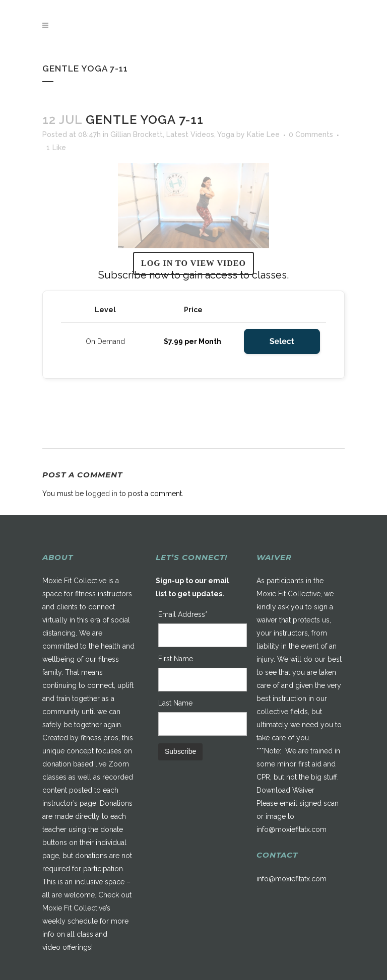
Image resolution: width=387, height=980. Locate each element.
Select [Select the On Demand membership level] (282, 341)
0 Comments (311, 134)
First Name (176, 659)
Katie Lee (263, 134)
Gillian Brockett (137, 134)
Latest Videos (190, 134)
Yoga (226, 134)
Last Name (175, 703)
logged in (102, 494)
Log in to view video (193, 263)
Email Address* (183, 614)
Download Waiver (285, 790)
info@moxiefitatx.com (292, 829)
